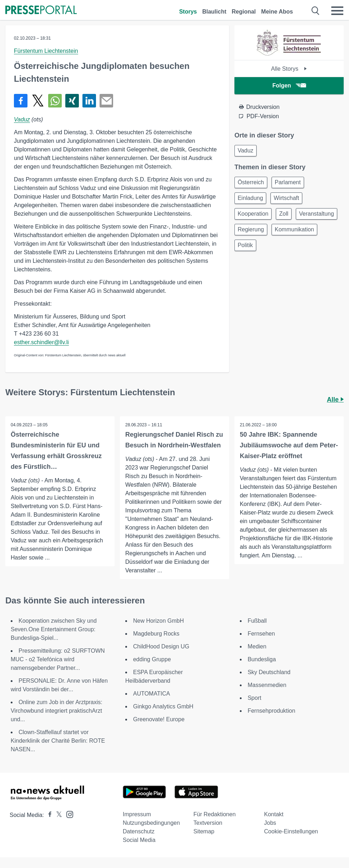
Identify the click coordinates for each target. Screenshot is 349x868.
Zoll (284, 214)
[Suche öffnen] (316, 11)
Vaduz (22, 119)
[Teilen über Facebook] (21, 101)
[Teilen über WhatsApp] (55, 101)
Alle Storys (289, 69)
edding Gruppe (152, 659)
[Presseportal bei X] (57, 815)
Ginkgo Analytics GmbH (163, 706)
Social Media (139, 840)
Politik (245, 245)
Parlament (288, 182)
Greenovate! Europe (159, 719)
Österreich (251, 182)
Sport (254, 698)
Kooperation (253, 214)
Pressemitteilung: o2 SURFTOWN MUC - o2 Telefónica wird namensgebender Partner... (58, 659)
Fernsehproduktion (271, 711)
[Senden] (106, 101)
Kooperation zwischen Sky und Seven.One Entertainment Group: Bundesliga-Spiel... (54, 629)
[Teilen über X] (38, 101)
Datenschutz (139, 831)
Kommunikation (294, 229)
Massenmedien (267, 685)
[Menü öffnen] (337, 11)
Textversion (208, 823)
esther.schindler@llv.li (41, 342)
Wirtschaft (286, 198)
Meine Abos (277, 12)
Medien (257, 646)
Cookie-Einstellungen (291, 831)
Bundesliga (262, 659)
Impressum (137, 814)
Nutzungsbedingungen (151, 823)
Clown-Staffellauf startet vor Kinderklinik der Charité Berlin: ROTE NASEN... (58, 741)
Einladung (250, 198)
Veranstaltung (317, 214)
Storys (188, 12)
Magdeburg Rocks (156, 634)
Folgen (289, 86)
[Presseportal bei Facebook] (48, 815)
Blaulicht (214, 12)
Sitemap (204, 831)
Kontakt (274, 814)
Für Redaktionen (214, 814)
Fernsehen (261, 634)
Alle (335, 400)
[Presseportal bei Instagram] (68, 814)
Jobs (270, 823)
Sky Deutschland (269, 672)
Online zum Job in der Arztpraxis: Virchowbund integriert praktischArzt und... (57, 711)
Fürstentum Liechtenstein (46, 51)
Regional (244, 12)
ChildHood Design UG (161, 646)
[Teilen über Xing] (72, 101)
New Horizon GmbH (158, 621)
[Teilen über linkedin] (89, 101)
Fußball (257, 621)
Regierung (251, 229)
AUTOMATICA (151, 694)
